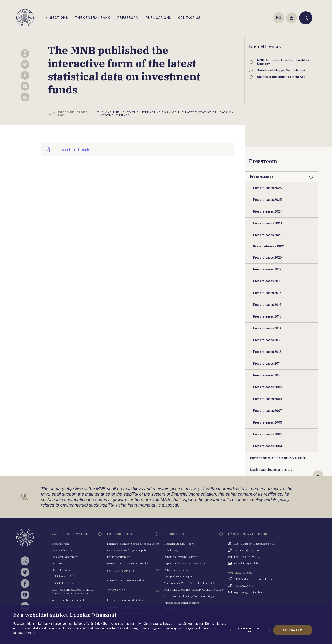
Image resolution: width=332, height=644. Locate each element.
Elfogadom (293, 630)
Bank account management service (128, 563)
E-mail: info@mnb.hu (247, 563)
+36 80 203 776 (244, 586)
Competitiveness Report (179, 576)
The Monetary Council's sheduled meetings (190, 583)
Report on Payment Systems (181, 557)
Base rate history (62, 550)
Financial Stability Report (179, 544)
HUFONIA (57, 563)
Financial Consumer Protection (126, 580)
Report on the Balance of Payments (185, 563)
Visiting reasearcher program (182, 603)
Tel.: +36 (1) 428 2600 (247, 550)
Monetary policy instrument (68, 600)
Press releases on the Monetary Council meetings (194, 590)
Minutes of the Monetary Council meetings (189, 596)
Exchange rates (61, 544)
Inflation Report (173, 550)
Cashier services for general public (128, 550)
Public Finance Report (177, 570)
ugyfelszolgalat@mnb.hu (249, 592)
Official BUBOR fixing (64, 576)
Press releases (262, 177)
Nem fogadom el (250, 630)
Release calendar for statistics (125, 600)
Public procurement (119, 557)
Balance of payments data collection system (133, 544)
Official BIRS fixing (62, 583)
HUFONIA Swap (61, 570)
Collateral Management (65, 557)
